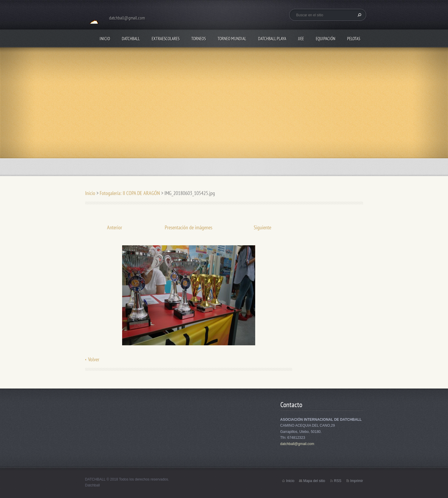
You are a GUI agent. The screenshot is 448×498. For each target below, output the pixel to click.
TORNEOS (199, 39)
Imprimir (356, 481)
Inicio (105, 39)
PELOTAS (354, 39)
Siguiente (262, 227)
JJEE (301, 39)
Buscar (359, 15)
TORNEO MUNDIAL (232, 39)
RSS (338, 481)
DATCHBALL (131, 39)
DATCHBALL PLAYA (272, 39)
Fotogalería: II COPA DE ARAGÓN (130, 193)
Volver (94, 359)
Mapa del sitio (314, 481)
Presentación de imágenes (189, 227)
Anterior (115, 227)
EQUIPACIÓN (326, 39)
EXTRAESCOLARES (166, 39)
